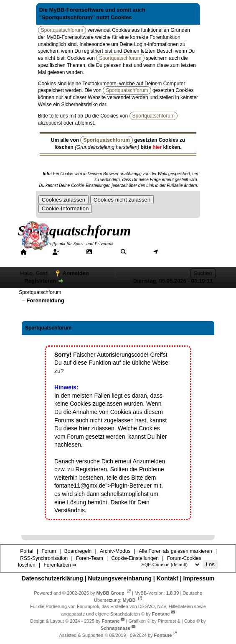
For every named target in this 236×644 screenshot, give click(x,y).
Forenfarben (110, 259)
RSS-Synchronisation (44, 558)
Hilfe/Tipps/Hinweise (51, 259)
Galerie (104, 252)
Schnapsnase (115, 628)
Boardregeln (78, 551)
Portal (37, 252)
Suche (137, 252)
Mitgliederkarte (180, 252)
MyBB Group (110, 593)
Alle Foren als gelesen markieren (175, 551)
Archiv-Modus (115, 551)
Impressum (199, 578)
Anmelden (76, 273)
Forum (71, 252)
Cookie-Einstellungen (135, 558)
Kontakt (167, 578)
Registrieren (40, 281)
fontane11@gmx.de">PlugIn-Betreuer (103, 486)
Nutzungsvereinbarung (120, 578)
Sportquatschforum (40, 292)
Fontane (161, 614)
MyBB (129, 600)
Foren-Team (90, 558)
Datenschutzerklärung (52, 578)
